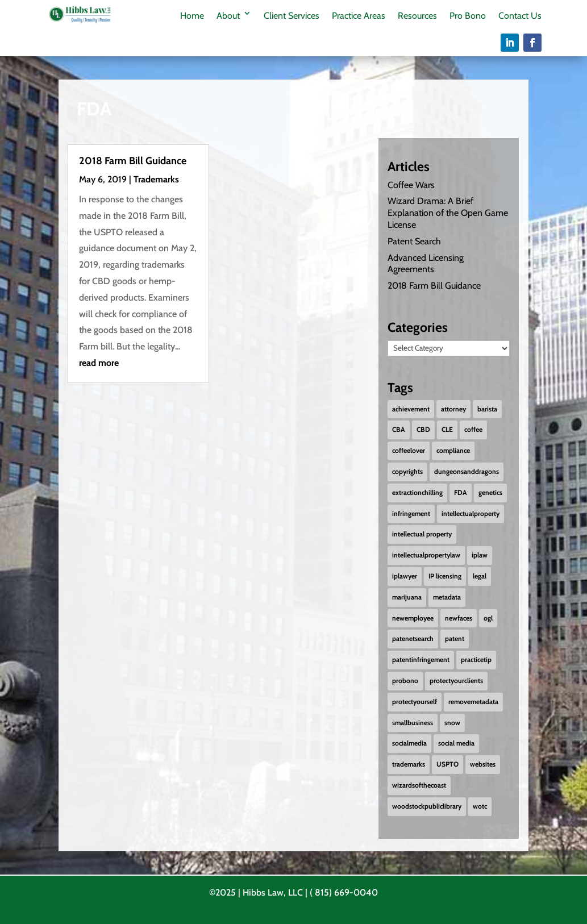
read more (99, 363)
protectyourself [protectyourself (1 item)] (415, 702)
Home (192, 16)
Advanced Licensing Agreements (426, 263)
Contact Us (520, 16)
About (228, 16)
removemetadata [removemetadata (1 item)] (473, 702)
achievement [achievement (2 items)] (411, 409)
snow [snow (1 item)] (452, 723)
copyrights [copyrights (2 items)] (407, 471)
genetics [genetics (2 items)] (490, 492)
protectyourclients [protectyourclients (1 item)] (456, 680)
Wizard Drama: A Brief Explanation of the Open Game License (448, 213)
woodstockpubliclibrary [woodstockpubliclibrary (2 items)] (427, 806)
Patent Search (414, 241)
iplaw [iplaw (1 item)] (480, 555)
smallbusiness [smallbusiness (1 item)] (413, 723)
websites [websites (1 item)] (483, 764)
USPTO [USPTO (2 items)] (447, 764)
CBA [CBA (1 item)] (399, 429)
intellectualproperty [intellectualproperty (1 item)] (471, 513)
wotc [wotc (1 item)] (480, 806)
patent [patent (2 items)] (455, 638)
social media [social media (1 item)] (456, 743)
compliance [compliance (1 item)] (453, 450)
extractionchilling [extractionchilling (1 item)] (417, 492)
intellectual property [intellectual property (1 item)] (422, 534)
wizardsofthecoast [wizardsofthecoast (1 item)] (419, 785)
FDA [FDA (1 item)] (461, 492)
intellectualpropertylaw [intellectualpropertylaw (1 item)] (426, 555)
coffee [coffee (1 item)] (473, 429)
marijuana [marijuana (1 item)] (407, 597)
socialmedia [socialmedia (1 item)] (409, 743)
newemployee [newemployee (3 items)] (413, 618)
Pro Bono (468, 16)
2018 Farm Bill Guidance (133, 161)
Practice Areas (359, 16)
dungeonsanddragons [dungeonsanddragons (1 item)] (467, 471)
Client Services (292, 16)
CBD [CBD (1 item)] (423, 429)
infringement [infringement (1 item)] (411, 513)
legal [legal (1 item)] (480, 576)
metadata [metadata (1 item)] (447, 597)
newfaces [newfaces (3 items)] (459, 618)
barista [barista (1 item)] (487, 409)
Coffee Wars (411, 184)
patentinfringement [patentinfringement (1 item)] (421, 659)
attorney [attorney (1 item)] (453, 409)
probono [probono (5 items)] (405, 680)
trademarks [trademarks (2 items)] (409, 764)
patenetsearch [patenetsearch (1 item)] (413, 638)
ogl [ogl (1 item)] (488, 618)
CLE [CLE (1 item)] (447, 429)
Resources (417, 16)
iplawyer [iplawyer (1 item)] (405, 576)
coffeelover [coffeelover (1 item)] (409, 450)
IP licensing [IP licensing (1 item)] (445, 576)
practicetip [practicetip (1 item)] (476, 659)
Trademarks (156, 179)
